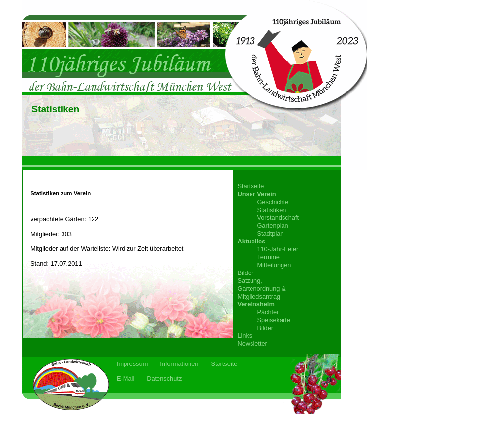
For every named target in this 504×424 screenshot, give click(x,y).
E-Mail (126, 379)
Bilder (245, 273)
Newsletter (252, 344)
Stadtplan (270, 233)
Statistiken (271, 210)
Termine (268, 257)
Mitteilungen (274, 265)
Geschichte (273, 202)
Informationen (179, 364)
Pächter (268, 312)
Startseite (251, 186)
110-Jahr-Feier (278, 249)
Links (245, 336)
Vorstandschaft (278, 218)
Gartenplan (272, 226)
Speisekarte (274, 320)
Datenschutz (164, 379)
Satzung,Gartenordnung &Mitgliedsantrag (261, 288)
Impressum (132, 364)
